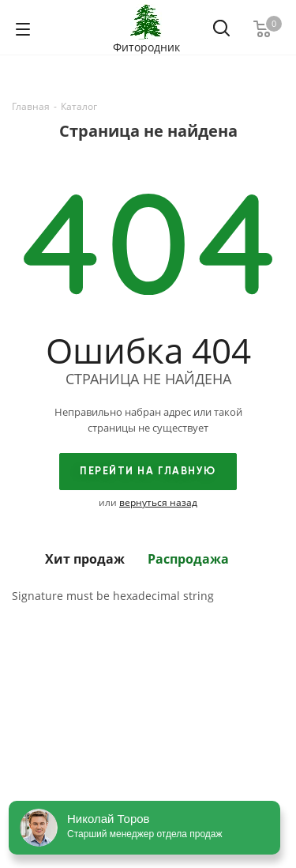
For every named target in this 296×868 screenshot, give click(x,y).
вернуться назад (158, 502)
